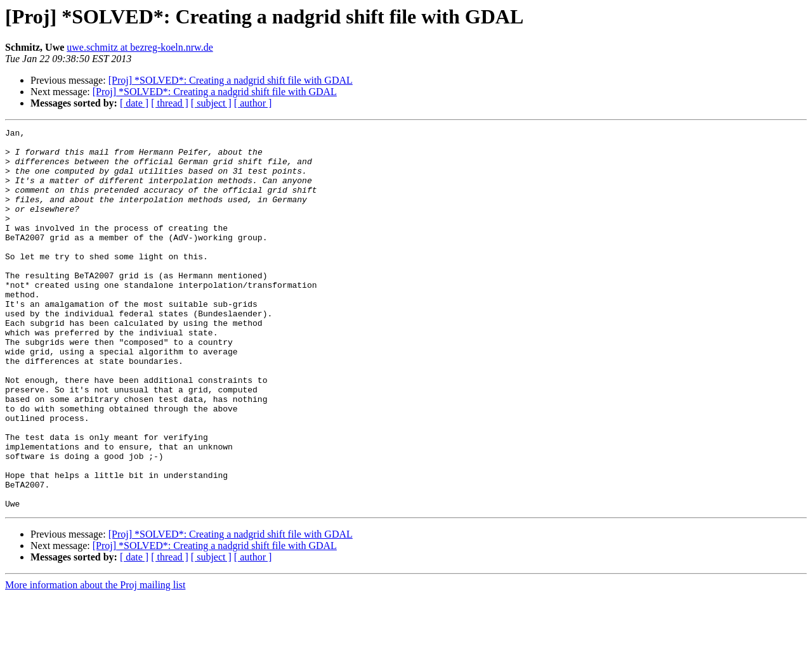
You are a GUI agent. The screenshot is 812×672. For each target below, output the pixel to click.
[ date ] (134, 103)
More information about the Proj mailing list (95, 661)
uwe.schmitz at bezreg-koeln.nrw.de (140, 47)
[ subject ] (211, 103)
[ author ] (253, 103)
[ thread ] (170, 103)
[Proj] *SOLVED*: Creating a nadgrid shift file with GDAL (231, 80)
